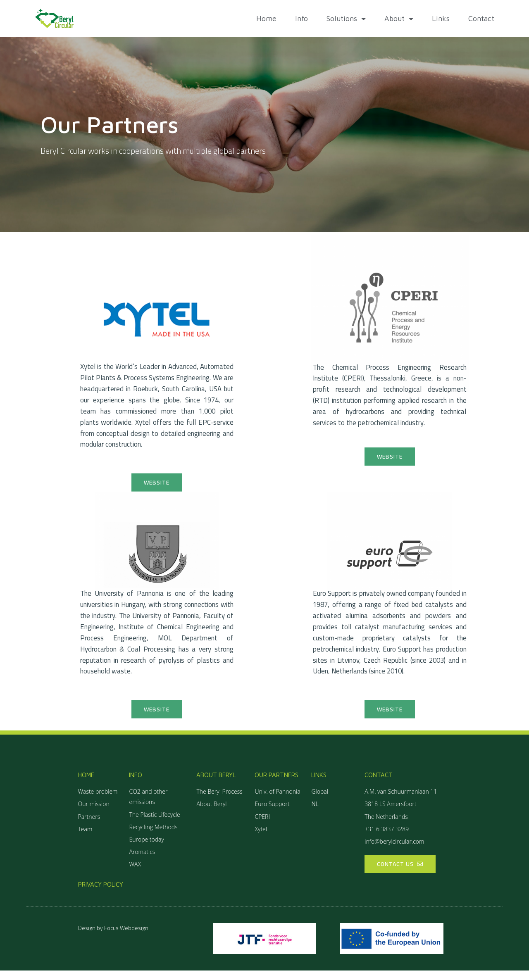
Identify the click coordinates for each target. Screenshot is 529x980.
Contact (481, 18)
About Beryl (216, 784)
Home (266, 18)
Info (301, 18)
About (399, 19)
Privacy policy (101, 893)
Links (441, 18)
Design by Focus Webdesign (113, 937)
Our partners (276, 784)
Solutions (346, 19)
